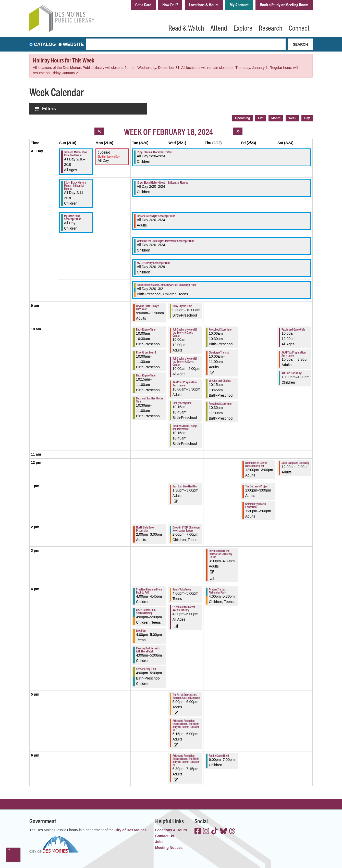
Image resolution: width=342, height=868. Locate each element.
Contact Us (165, 835)
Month (276, 118)
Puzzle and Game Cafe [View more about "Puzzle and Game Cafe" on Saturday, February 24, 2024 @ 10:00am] (293, 329)
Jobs (159, 841)
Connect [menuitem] (299, 28)
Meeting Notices (169, 847)
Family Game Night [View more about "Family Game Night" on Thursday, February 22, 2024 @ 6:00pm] (219, 755)
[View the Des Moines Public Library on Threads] (232, 831)
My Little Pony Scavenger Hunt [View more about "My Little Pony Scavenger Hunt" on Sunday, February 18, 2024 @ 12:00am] (73, 217)
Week (292, 118)
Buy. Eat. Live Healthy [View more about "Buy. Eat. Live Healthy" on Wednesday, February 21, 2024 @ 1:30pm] (185, 486)
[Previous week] (99, 131)
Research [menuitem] (271, 28)
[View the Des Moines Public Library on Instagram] (206, 831)
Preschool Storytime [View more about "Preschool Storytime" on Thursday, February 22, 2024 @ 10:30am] (220, 403)
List (261, 118)
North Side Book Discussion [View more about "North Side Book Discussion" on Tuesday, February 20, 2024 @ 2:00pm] (145, 528)
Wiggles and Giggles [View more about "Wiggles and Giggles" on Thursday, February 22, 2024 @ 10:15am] (220, 380)
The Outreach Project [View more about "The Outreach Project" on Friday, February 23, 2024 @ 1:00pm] (257, 486)
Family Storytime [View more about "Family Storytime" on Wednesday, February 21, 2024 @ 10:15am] (182, 402)
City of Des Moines (131, 829)
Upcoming (243, 118)
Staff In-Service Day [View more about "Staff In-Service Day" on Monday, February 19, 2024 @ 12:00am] (109, 155)
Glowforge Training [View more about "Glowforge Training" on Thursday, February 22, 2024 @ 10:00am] (219, 352)
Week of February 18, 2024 (169, 131)
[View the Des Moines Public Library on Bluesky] (223, 831)
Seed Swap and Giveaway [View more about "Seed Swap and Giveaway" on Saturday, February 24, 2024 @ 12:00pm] (295, 462)
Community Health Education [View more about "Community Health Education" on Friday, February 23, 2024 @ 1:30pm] (255, 505)
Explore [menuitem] (243, 28)
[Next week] (238, 131)
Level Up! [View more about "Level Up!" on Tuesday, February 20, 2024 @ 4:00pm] (141, 630)
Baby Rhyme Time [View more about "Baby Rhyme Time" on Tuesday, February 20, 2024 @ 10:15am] (146, 375)
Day (307, 118)
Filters (50, 109)
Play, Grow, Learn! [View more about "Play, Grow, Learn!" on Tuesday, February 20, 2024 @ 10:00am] (146, 352)
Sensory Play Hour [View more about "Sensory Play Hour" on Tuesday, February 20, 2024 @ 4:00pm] (146, 668)
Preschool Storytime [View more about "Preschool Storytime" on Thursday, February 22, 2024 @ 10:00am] (220, 329)
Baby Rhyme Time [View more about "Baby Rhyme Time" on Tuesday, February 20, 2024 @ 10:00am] (146, 329)
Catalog (45, 44)
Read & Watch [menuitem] (186, 28)
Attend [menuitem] (219, 28)
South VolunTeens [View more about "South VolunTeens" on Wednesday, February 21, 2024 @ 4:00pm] (182, 589)
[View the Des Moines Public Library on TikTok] (215, 831)
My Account (237, 5)
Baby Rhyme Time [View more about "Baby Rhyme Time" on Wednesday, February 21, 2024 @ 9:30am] (182, 305)
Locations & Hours (201, 5)
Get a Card (138, 5)
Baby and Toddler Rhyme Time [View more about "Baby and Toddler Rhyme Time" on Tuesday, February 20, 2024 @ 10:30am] (150, 399)
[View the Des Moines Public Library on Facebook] (198, 831)
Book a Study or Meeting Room (283, 5)
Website (73, 44)
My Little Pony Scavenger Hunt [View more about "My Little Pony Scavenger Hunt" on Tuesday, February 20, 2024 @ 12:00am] (154, 262)
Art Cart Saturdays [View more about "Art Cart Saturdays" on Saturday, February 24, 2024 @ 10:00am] (292, 372)
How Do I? (166, 5)
